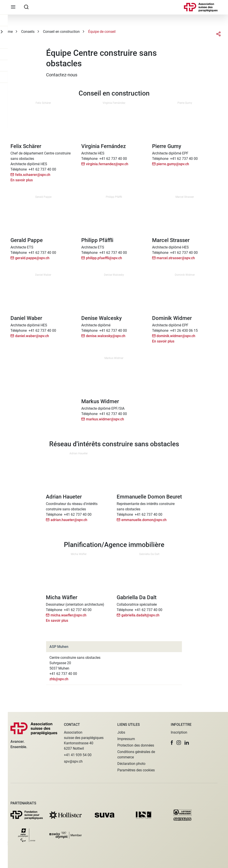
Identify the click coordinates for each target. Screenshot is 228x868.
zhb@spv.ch (59, 679)
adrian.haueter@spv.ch (69, 520)
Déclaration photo (131, 764)
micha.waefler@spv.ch (68, 615)
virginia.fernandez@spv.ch (107, 164)
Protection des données (136, 745)
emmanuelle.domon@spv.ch (144, 520)
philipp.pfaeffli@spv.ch (104, 258)
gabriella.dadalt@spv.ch (140, 615)
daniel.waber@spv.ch (32, 336)
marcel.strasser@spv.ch (176, 258)
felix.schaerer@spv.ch (33, 175)
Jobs (121, 732)
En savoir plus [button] (22, 180)
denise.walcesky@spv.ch (106, 336)
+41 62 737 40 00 (42, 169)
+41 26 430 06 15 (184, 331)
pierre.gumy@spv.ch (173, 164)
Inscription (179, 732)
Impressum (126, 739)
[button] (172, 743)
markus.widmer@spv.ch (105, 419)
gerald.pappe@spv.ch (32, 258)
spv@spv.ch (73, 761)
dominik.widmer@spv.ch (176, 336)
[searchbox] (26, 7)
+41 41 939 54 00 (78, 755)
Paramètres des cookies (136, 770)
